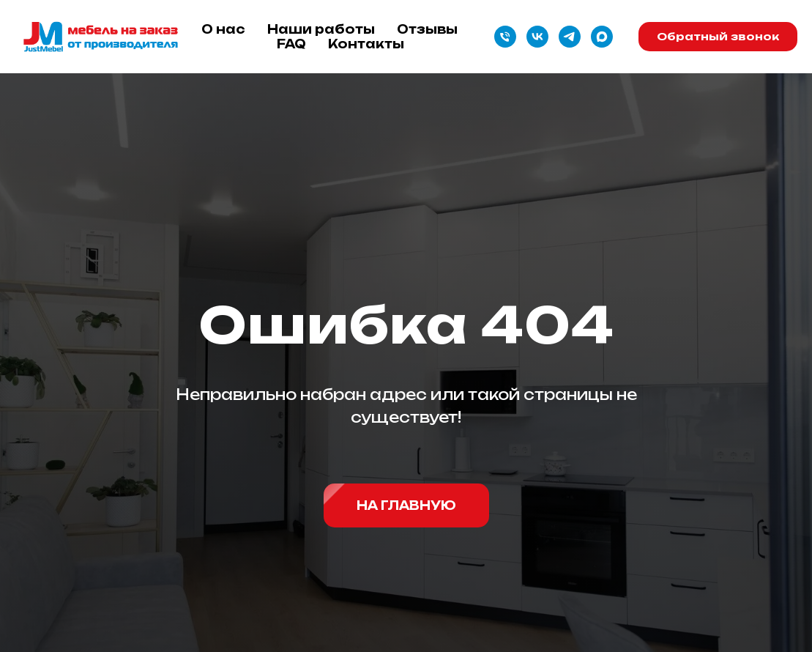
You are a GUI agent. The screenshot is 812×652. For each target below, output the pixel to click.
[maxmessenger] (602, 37)
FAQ (291, 44)
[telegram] (570, 37)
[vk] (537, 37)
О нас (223, 29)
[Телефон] (505, 37)
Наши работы (321, 29)
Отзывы (427, 29)
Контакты (366, 44)
